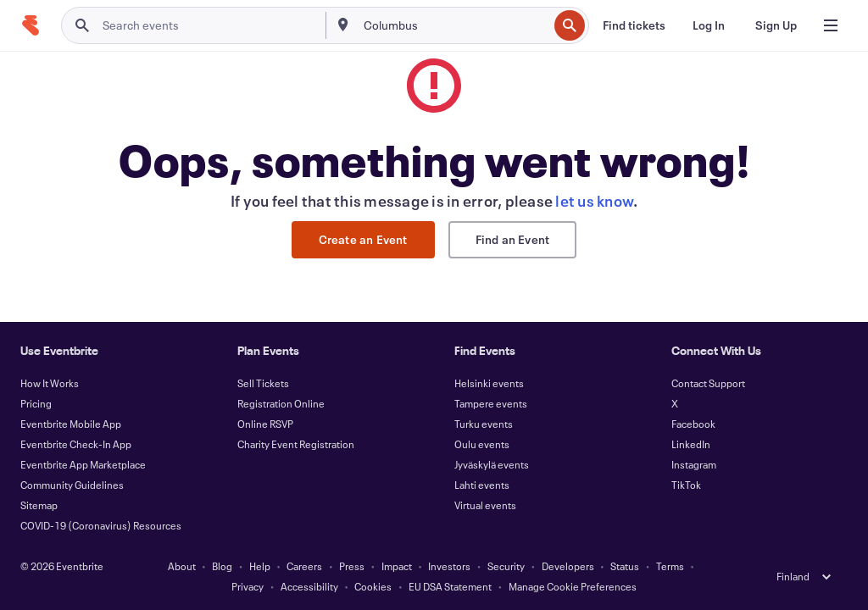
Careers (304, 566)
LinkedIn (691, 444)
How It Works (50, 383)
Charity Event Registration (296, 444)
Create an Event (363, 239)
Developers (568, 566)
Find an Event (513, 239)
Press (352, 566)
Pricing (36, 403)
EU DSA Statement (450, 586)
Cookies (373, 586)
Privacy (248, 586)
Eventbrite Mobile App (71, 424)
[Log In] (709, 25)
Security (506, 566)
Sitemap (39, 505)
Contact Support (708, 383)
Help (260, 566)
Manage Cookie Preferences (573, 586)
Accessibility (309, 586)
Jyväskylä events (492, 464)
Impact (397, 566)
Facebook (693, 424)
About (182, 566)
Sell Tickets (263, 383)
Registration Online (281, 403)
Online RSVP (265, 424)
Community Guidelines (72, 485)
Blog (222, 566)
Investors (449, 566)
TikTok (686, 485)
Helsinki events (489, 383)
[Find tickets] (634, 25)
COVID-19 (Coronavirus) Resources (101, 525)
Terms (670, 566)
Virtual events (485, 505)
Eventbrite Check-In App (76, 444)
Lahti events (482, 485)
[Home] (31, 25)
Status (625, 566)
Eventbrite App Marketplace (83, 464)
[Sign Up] (776, 25)
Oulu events (482, 444)
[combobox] (454, 25)
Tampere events (491, 403)
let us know (594, 201)
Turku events (484, 424)
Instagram (694, 464)
